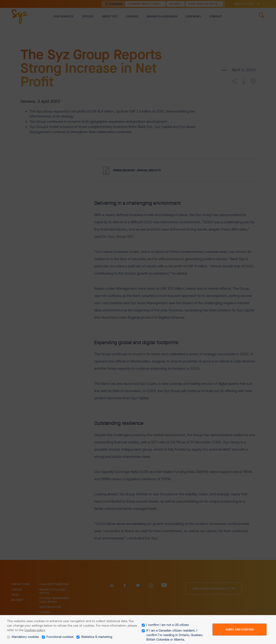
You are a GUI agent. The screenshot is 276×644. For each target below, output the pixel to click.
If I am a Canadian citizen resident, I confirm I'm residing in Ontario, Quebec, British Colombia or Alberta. (175, 635)
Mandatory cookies (25, 637)
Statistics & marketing (97, 637)
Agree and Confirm (240, 629)
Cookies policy (35, 630)
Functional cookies (60, 637)
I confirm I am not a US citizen (168, 625)
